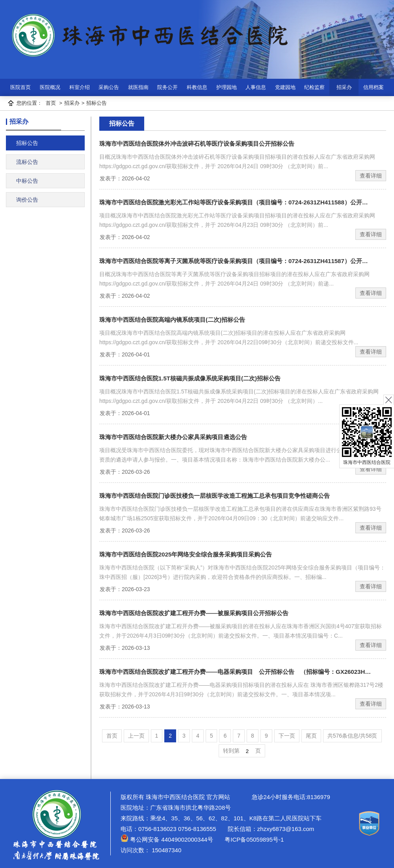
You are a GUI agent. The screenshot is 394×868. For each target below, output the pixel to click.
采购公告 (109, 87)
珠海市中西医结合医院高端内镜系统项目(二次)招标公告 (172, 320)
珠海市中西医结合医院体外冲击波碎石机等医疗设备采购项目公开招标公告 (197, 144)
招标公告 (97, 103)
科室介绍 (80, 87)
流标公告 (27, 162)
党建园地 (285, 87)
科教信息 (197, 87)
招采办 (344, 87)
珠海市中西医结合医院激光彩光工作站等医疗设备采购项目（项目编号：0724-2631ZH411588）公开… (234, 202)
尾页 (311, 736)
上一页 (136, 736)
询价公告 (27, 200)
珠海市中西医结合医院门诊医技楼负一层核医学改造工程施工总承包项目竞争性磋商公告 (215, 496)
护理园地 (227, 87)
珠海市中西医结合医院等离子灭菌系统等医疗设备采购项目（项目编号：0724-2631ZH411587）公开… (234, 261)
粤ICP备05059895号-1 (253, 839)
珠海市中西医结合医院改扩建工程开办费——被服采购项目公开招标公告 (194, 613)
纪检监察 (314, 87)
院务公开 (167, 87)
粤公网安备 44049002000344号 (167, 839)
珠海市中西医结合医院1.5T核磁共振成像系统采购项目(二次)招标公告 (190, 378)
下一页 (287, 736)
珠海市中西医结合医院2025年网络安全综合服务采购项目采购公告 (186, 554)
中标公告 (27, 181)
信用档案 (374, 87)
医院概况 (50, 87)
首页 (51, 103)
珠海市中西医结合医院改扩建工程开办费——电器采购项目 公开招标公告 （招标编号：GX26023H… (235, 672)
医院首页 (20, 87)
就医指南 (138, 87)
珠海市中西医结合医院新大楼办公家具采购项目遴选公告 (173, 437)
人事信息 (256, 87)
